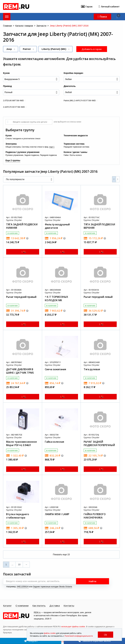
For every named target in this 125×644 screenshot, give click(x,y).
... (12, 564)
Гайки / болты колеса (73, 155)
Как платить (39, 606)
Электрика (11, 144)
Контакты (69, 606)
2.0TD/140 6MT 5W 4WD (13, 101)
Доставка (55, 606)
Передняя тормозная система (76, 147)
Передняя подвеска (48, 155)
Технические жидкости (76, 136)
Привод (7, 86)
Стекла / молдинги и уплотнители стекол (23, 139)
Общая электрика (13, 147)
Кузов (6, 73)
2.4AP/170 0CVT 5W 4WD (14, 107)
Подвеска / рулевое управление (22, 152)
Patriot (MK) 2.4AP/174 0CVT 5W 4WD (80, 101)
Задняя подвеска (32, 155)
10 (19, 564)
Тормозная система (74, 144)
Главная (7, 26)
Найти (93, 581)
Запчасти (41, 26)
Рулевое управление (14, 155)
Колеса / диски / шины (76, 152)
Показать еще (61, 554)
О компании (22, 606)
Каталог (7, 606)
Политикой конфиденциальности (79, 636)
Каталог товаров (24, 26)
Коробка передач (73, 73)
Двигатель (70, 86)
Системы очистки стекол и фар (35, 147)
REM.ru (37, 612)
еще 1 (52, 147)
